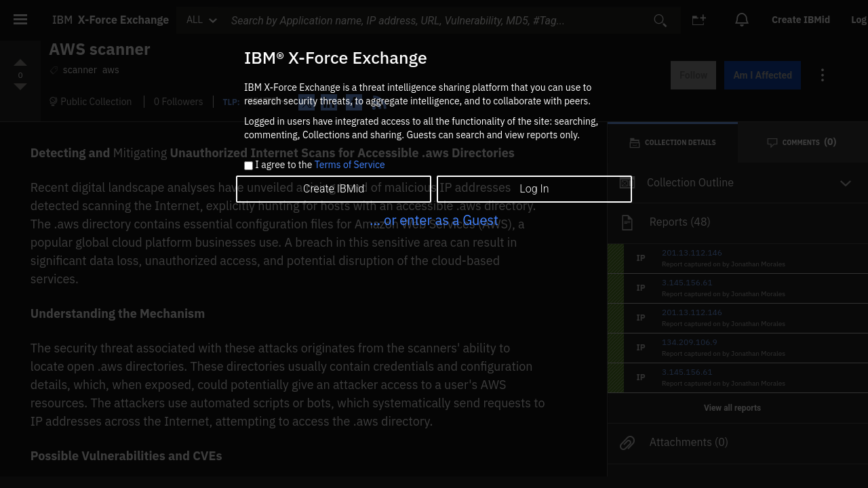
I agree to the (320, 165)
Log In (534, 189)
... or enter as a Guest (434, 220)
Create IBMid (334, 189)
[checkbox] (249, 166)
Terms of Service (350, 165)
